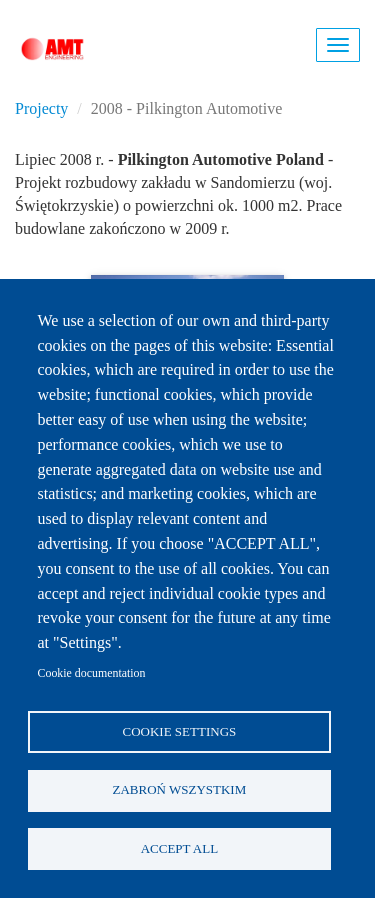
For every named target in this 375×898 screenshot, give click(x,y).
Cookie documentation (92, 673)
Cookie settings (180, 731)
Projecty (41, 108)
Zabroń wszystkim (180, 789)
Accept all (179, 848)
